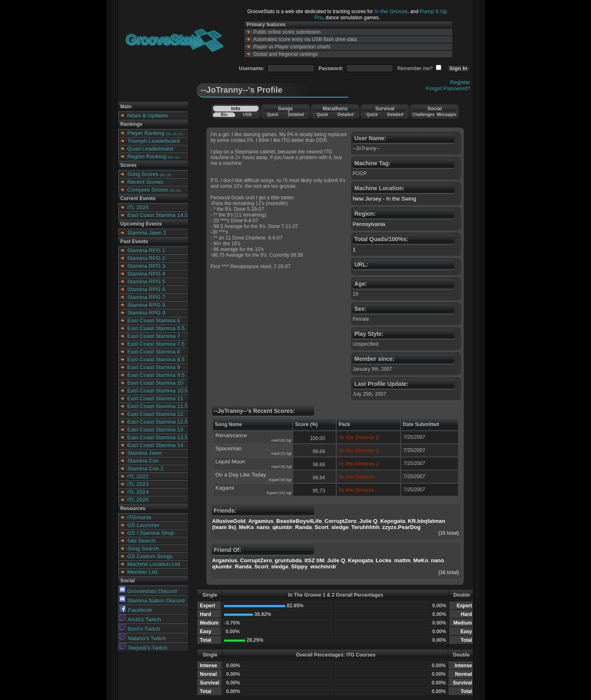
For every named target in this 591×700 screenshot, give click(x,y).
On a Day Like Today (241, 475)
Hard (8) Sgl (281, 440)
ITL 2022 (138, 476)
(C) (181, 134)
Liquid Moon (230, 462)
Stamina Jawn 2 (147, 233)
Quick (273, 115)
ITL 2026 (138, 207)
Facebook (136, 610)
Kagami (225, 488)
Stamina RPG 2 (146, 258)
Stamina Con (143, 461)
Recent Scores (145, 182)
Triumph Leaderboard (153, 141)
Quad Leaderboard (150, 149)
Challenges (423, 115)
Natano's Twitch (143, 638)
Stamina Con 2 (145, 469)
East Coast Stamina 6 (154, 320)
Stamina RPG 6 (146, 289)
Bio (224, 115)
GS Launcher (143, 525)
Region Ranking (147, 156)
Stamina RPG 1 (146, 250)
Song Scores (143, 174)
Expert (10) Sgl (279, 493)
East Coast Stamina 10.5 (157, 391)
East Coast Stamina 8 (154, 352)
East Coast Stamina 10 (155, 383)
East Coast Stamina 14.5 (157, 215)
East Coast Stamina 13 (155, 430)
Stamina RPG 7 (146, 297)
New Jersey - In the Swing (384, 199)
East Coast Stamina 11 (155, 398)
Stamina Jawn (144, 453)
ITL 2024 (138, 492)
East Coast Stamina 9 (154, 367)
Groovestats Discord (148, 591)
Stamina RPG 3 (146, 266)
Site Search (141, 541)
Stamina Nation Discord (152, 601)
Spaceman (229, 448)
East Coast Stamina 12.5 (157, 422)
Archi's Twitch (140, 619)
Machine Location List (154, 564)
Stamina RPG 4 (146, 274)
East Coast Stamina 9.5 (156, 375)
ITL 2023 (138, 484)
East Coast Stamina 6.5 (156, 328)
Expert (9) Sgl (280, 480)
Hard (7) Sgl (281, 454)
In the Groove (391, 11)
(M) (168, 134)
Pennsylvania (369, 224)
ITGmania (139, 517)
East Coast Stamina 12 (155, 414)
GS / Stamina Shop (151, 533)
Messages (447, 115)
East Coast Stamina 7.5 (156, 344)
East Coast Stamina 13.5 (157, 437)
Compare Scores (148, 190)
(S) (175, 134)
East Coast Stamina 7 (154, 336)
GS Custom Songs (150, 556)
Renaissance (231, 435)
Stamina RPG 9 (146, 313)
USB (247, 115)
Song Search (143, 548)
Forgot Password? (448, 88)
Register (460, 82)
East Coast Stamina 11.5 (157, 406)
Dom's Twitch (140, 629)
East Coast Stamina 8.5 (156, 359)
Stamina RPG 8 (146, 305)
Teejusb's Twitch (143, 648)
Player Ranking (146, 133)
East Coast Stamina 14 (155, 445)
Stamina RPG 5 (146, 282)
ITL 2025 (138, 500)
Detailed (296, 115)
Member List (142, 572)
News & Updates (148, 115)
